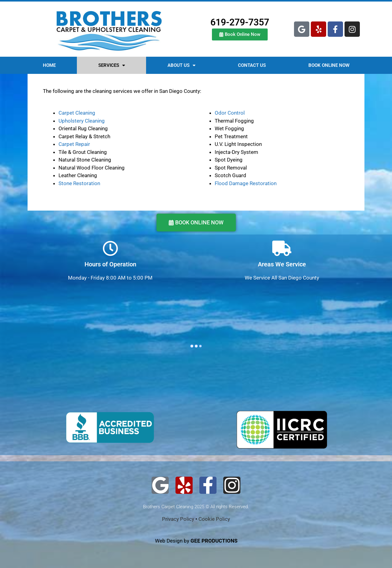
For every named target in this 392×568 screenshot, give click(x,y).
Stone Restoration (79, 183)
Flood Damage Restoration (246, 183)
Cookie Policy (214, 519)
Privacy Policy (178, 519)
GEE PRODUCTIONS (214, 541)
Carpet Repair (74, 144)
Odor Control (230, 113)
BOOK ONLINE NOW (329, 65)
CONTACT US (252, 65)
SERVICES (112, 65)
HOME (49, 65)
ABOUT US (181, 65)
